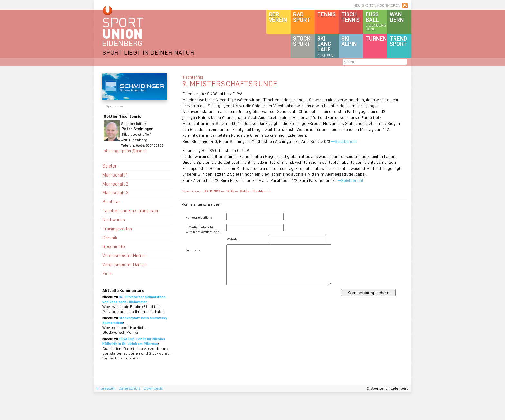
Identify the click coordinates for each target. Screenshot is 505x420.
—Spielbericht (344, 141)
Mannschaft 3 (115, 192)
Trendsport (398, 41)
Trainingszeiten (117, 229)
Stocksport (302, 41)
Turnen (376, 38)
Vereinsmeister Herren (124, 255)
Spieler (110, 166)
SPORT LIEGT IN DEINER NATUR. (149, 52)
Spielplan (111, 201)
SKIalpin (349, 41)
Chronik (110, 238)
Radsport (302, 17)
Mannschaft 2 (115, 184)
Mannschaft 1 (115, 175)
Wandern (397, 17)
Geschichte (114, 246)
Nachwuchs (114, 219)
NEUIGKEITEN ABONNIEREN (377, 5)
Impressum (106, 388)
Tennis (326, 14)
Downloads (153, 388)
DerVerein (278, 17)
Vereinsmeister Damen (124, 264)
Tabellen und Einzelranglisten (131, 210)
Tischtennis (351, 17)
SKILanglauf (325, 46)
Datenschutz (130, 388)
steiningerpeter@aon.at (125, 150)
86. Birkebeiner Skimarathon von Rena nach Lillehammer (134, 299)
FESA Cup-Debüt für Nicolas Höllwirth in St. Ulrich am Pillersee (134, 341)
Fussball (376, 21)
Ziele (107, 273)
